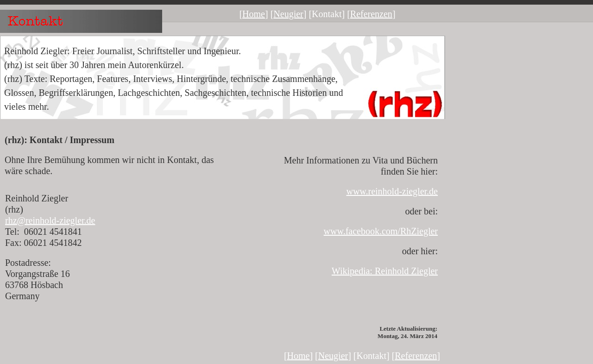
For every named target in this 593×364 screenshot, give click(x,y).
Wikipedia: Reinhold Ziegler (385, 271)
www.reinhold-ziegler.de (392, 191)
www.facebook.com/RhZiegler (381, 231)
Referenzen (371, 14)
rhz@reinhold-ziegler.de (50, 220)
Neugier (288, 14)
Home (254, 14)
